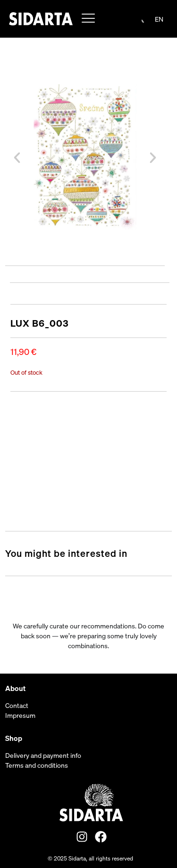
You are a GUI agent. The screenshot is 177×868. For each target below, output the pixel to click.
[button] (17, 158)
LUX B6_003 (40, 323)
